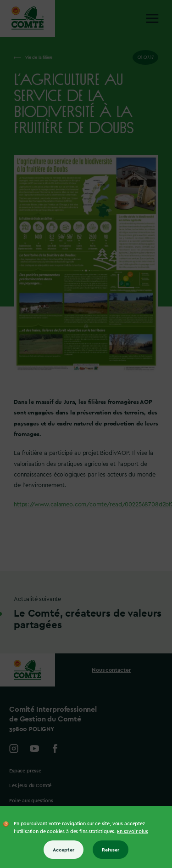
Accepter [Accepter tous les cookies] (64, 850)
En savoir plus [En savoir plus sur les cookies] (133, 831)
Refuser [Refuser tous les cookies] (111, 850)
